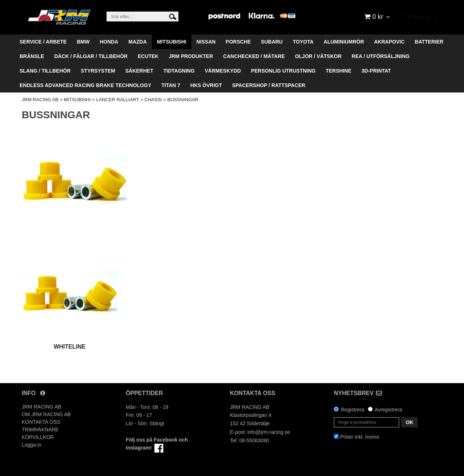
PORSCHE (238, 42)
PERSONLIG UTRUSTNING (283, 71)
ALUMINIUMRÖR (344, 42)
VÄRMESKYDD (223, 71)
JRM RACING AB (40, 100)
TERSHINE (338, 71)
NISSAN (206, 42)
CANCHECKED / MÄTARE (254, 56)
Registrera (353, 410)
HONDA (109, 42)
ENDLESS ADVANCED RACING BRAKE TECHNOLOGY (85, 85)
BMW (83, 42)
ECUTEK (148, 56)
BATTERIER (429, 42)
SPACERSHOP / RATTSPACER (269, 85)
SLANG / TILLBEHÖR (45, 71)
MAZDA (138, 42)
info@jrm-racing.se (269, 432)
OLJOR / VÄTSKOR (318, 56)
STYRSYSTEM (98, 71)
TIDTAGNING (179, 71)
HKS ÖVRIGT (206, 85)
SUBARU (272, 42)
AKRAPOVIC (389, 42)
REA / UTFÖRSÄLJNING (381, 56)
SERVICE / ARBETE (43, 42)
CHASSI (153, 100)
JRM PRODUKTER (191, 56)
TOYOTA (303, 42)
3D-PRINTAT (376, 71)
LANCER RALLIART (117, 100)
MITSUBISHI (172, 42)
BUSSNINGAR (183, 100)
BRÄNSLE (32, 56)
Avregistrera (388, 410)
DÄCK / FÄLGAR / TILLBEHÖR (91, 56)
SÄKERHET (139, 71)
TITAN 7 (171, 85)
